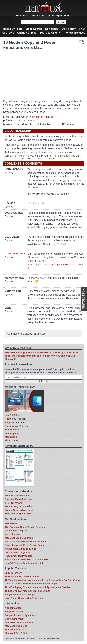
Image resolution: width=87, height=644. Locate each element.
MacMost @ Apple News (18, 514)
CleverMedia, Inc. (33, 638)
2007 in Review (13, 573)
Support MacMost (15, 612)
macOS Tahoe (13, 415)
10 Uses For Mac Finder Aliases (22, 577)
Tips (58, 124)
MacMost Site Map (15, 630)
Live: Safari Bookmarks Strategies (24, 598)
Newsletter (52, 29)
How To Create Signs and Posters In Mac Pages (31, 584)
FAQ (82, 29)
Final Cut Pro (12, 440)
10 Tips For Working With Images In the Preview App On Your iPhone (43, 580)
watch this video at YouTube (37, 117)
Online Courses (27, 33)
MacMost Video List (16, 626)
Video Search (34, 29)
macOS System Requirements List (24, 563)
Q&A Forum (69, 29)
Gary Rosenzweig (16, 254)
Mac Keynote (12, 433)
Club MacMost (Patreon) (18, 499)
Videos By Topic (12, 29)
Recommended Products (19, 556)
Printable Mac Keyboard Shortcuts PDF (27, 559)
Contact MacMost (14, 619)
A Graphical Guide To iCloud (21, 549)
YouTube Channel (51, 33)
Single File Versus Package (20, 595)
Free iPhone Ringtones (18, 552)
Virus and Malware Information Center (26, 541)
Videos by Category (16, 531)
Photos (9, 419)
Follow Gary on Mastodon (19, 510)
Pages (8, 422)
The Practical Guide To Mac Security (25, 527)
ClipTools (8, 33)
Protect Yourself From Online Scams (25, 545)
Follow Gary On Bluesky (18, 506)
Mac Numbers (12, 430)
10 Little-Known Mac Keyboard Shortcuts (28, 591)
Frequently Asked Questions (21, 615)
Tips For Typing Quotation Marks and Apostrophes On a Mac (38, 587)
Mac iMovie (11, 437)
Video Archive (13, 534)
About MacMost (14, 608)
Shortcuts (10, 426)
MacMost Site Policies (17, 633)
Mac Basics (11, 523)
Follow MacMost (75, 33)
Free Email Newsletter (17, 496)
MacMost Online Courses (19, 538)
